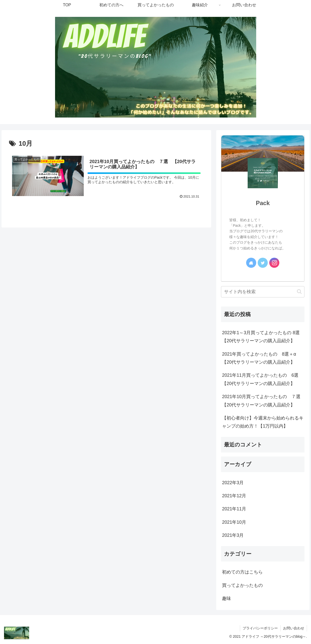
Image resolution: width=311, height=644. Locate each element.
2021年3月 (233, 535)
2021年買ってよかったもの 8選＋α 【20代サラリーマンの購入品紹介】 (261, 358)
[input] (263, 292)
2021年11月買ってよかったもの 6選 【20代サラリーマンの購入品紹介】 (262, 379)
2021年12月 (234, 496)
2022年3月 (233, 483)
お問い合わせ (294, 628)
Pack (263, 203)
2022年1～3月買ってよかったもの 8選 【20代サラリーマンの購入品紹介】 (263, 337)
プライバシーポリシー (260, 628)
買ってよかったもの (242, 585)
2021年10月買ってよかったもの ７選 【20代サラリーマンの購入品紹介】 (263, 401)
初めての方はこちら (242, 572)
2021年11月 (234, 509)
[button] (299, 292)
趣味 (227, 598)
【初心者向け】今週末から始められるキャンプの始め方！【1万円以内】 (263, 422)
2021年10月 (234, 522)
